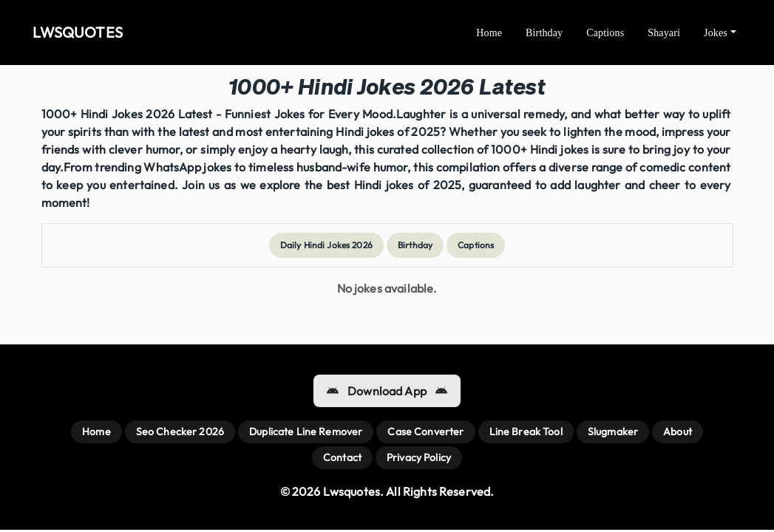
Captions (605, 33)
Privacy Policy (419, 457)
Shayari (664, 33)
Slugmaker (613, 432)
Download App (387, 391)
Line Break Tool (526, 432)
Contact (342, 457)
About (678, 432)
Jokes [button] (716, 33)
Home (489, 33)
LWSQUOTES (78, 32)
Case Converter (425, 432)
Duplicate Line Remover (306, 432)
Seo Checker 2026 (180, 432)
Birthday (544, 33)
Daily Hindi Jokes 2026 (326, 245)
